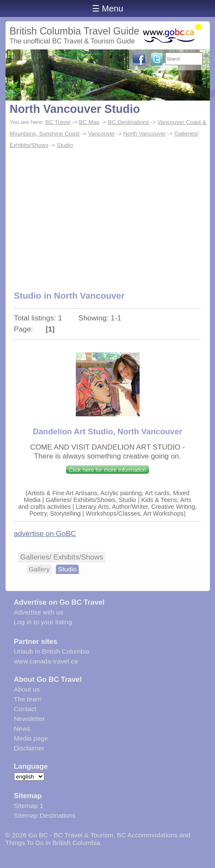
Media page (31, 738)
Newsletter (30, 719)
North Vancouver (145, 134)
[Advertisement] (108, 215)
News (22, 728)
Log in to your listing (43, 622)
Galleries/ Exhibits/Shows (62, 557)
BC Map (89, 122)
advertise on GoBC (45, 533)
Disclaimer (29, 748)
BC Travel (58, 122)
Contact (25, 709)
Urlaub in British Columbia (52, 651)
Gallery (39, 569)
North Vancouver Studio (75, 109)
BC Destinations (129, 122)
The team (28, 699)
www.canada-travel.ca (46, 661)
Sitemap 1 (29, 806)
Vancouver (102, 134)
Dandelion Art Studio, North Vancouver (107, 431)
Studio (65, 145)
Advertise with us (39, 612)
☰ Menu (108, 9)
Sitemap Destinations (45, 815)
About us (27, 689)
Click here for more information (107, 470)
